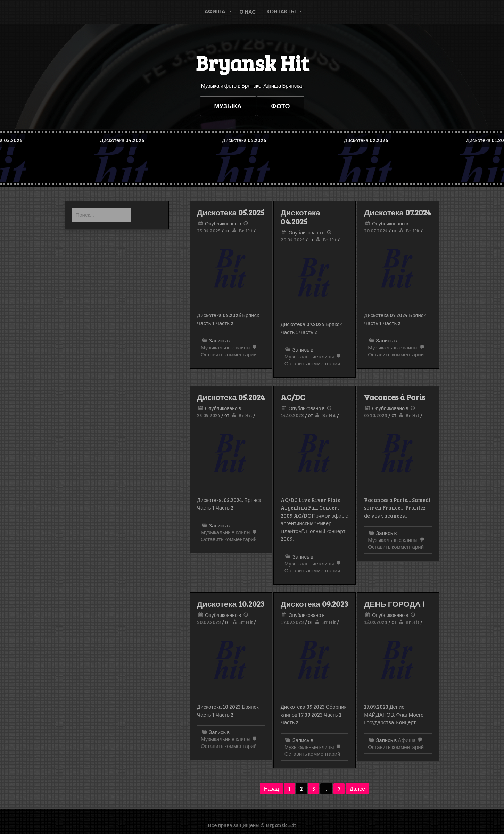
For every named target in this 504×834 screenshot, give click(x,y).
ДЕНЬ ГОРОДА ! (394, 604)
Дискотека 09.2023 (314, 604)
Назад (271, 788)
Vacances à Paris (395, 397)
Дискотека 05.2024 (231, 397)
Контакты (281, 11)
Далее (357, 788)
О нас (248, 11)
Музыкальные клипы (226, 347)
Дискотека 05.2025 (231, 212)
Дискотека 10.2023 (231, 604)
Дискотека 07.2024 (398, 212)
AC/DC (293, 397)
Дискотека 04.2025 (300, 217)
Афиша (215, 11)
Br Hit (246, 230)
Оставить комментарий (230, 351)
